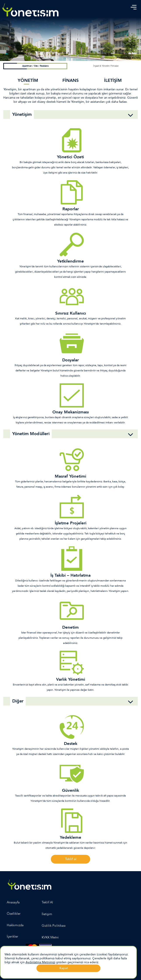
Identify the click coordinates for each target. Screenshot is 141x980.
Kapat (64, 968)
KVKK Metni (50, 937)
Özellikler (14, 914)
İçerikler (12, 936)
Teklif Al (47, 902)
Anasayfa (13, 902)
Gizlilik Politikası (54, 926)
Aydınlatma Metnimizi (40, 962)
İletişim (47, 914)
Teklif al (71, 859)
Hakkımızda (15, 925)
